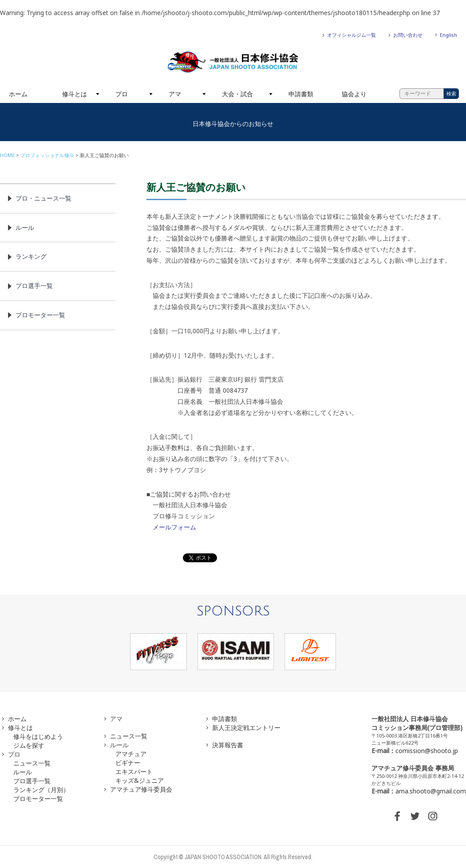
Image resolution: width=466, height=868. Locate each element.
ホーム (18, 94)
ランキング (31, 256)
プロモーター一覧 (40, 315)
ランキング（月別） (41, 790)
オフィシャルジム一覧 (351, 35)
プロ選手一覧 (34, 286)
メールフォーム (174, 527)
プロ (122, 94)
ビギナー (128, 763)
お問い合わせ (408, 35)
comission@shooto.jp (427, 751)
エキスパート (134, 771)
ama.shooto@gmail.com (431, 791)
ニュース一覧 (32, 763)
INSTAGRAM (433, 816)
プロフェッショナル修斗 (47, 155)
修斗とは (75, 94)
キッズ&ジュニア (140, 780)
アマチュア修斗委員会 (141, 789)
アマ (175, 94)
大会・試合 (237, 94)
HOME (7, 155)
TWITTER (415, 816)
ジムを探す (29, 745)
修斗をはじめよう (38, 736)
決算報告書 (228, 745)
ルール (25, 227)
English (448, 35)
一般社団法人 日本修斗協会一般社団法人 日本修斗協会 (233, 62)
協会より (354, 94)
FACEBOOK (397, 816)
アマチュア (131, 754)
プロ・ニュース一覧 (43, 198)
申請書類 (301, 94)
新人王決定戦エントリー (246, 728)
